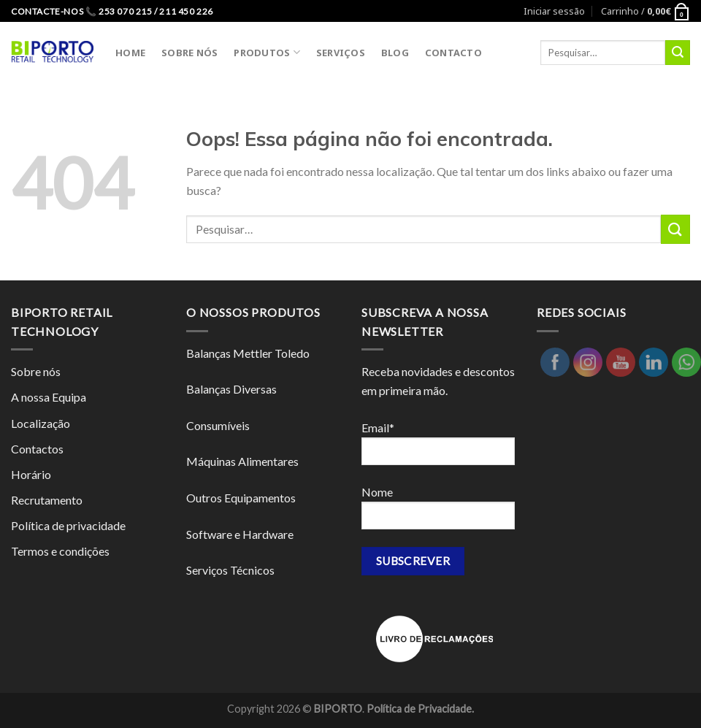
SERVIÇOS (341, 53)
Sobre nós (36, 371)
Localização (41, 423)
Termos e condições (60, 551)
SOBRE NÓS (189, 53)
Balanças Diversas (231, 389)
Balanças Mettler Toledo (248, 353)
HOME (130, 53)
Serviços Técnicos (230, 570)
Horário (31, 474)
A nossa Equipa (49, 397)
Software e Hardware (240, 534)
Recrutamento (47, 500)
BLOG (395, 53)
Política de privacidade (68, 525)
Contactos (37, 449)
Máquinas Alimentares (242, 461)
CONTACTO (453, 53)
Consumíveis (218, 425)
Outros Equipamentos (241, 498)
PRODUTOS (267, 52)
